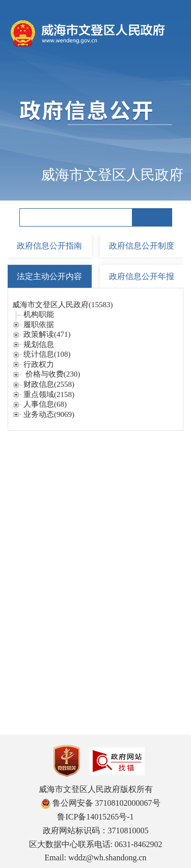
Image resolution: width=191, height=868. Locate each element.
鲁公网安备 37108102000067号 (101, 803)
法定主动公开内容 (49, 276)
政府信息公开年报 (142, 276)
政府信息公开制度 (142, 246)
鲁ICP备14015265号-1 (95, 817)
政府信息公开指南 (49, 246)
